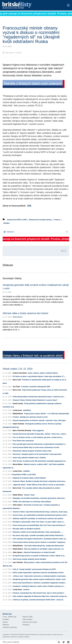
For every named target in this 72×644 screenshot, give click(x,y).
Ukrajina (6, 223)
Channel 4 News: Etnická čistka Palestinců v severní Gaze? (35, 400)
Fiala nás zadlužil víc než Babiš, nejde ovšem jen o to (44, 549)
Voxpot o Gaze (29, 495)
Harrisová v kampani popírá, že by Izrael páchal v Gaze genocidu (37, 454)
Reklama (6, 625)
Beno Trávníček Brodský (22, 431)
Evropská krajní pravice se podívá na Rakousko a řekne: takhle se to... (39, 556)
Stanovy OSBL (28, 617)
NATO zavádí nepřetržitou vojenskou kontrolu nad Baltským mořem (38, 573)
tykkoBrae (27, 410)
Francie (57, 220)
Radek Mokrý (18, 495)
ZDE (29, 206)
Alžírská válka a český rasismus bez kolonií (25, 313)
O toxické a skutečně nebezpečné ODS (35, 387)
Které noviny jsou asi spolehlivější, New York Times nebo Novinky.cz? (39, 525)
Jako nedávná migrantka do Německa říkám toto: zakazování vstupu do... (40, 596)
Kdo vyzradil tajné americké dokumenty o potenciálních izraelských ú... (40, 444)
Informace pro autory (30, 622)
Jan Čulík (16, 387)
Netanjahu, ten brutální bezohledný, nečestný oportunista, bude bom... (39, 498)
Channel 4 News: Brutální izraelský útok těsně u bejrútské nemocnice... (40, 481)
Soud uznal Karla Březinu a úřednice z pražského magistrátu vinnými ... (40, 583)
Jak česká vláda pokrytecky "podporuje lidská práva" (44, 546)
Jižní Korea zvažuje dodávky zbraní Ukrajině (29, 559)
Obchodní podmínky (10, 627)
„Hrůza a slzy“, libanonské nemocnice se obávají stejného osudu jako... (40, 576)
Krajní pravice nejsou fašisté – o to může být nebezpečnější (47, 414)
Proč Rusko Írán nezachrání (23, 441)
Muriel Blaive (18, 464)
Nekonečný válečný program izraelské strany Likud (32, 451)
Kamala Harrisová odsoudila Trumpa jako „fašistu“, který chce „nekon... (40, 434)
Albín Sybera (18, 505)
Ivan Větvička (18, 562)
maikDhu (26, 471)
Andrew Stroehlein (20, 373)
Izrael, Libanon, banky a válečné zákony (43, 373)
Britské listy (29, 5)
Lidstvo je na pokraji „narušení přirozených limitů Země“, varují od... (39, 600)
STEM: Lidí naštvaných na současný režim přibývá (32, 502)
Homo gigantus (38, 431)
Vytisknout (9, 232)
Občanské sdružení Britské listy (28, 634)
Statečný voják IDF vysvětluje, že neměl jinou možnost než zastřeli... (38, 519)
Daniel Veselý (18, 404)
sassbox (26, 590)
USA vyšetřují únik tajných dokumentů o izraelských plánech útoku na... (40, 539)
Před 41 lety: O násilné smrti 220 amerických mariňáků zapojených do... (40, 461)
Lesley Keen (17, 410)
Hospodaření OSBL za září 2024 (24, 475)
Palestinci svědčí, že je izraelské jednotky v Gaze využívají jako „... (38, 532)
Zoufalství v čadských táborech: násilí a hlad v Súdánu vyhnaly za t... (39, 586)
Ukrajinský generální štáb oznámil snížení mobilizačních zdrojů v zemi (39, 579)
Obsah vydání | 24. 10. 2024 (18, 369)
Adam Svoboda (19, 424)
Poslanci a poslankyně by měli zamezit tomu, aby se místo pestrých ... (39, 593)
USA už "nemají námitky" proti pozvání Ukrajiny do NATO (34, 569)
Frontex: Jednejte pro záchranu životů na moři (30, 417)
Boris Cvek (17, 380)
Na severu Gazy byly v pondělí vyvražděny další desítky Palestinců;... (39, 535)
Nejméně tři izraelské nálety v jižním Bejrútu (29, 478)
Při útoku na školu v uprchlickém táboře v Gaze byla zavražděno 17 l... (39, 376)
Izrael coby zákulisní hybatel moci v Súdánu (29, 458)
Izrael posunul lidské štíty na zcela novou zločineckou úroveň (36, 447)
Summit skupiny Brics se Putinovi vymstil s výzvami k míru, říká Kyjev (39, 420)
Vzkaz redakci (27, 619)
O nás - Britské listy (9, 617)
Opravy (5, 622)
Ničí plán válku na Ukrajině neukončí (27, 529)
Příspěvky (26, 625)
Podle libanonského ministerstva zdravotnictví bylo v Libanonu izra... (39, 397)
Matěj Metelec (18, 317)
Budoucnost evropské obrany (40, 220)
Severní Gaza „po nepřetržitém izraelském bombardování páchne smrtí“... (40, 515)
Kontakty (6, 619)
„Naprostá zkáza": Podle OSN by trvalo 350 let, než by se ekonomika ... (39, 485)
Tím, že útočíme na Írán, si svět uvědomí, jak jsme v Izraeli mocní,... (38, 437)
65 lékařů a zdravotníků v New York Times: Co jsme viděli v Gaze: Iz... (39, 522)
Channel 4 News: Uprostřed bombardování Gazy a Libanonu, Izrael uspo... (41, 512)
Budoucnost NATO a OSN (17, 220)
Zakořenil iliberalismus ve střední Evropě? (39, 552)
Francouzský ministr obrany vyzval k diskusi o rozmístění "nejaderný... (40, 542)
